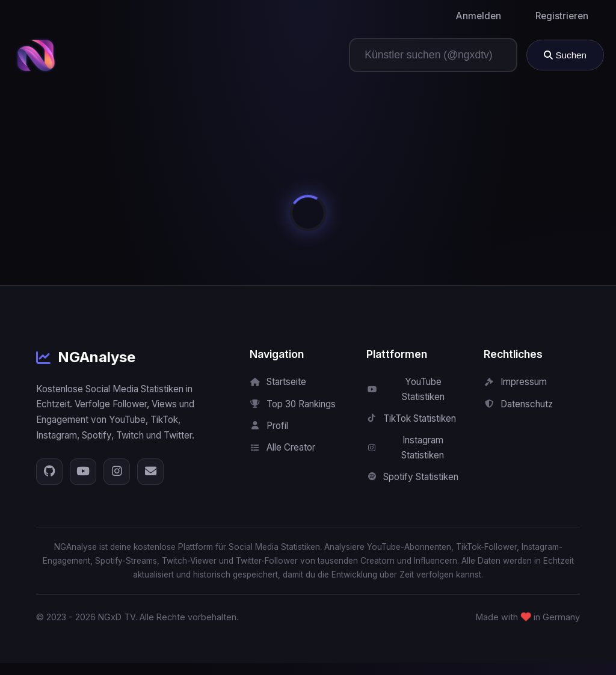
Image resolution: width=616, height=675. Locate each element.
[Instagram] (117, 472)
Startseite (278, 382)
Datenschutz (518, 404)
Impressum (515, 382)
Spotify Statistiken (412, 477)
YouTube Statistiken (405, 389)
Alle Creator (282, 447)
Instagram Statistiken (405, 447)
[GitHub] (49, 472)
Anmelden (479, 16)
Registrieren (562, 16)
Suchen (565, 55)
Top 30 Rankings (293, 404)
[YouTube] (83, 472)
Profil (269, 426)
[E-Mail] (150, 472)
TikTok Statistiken (411, 418)
